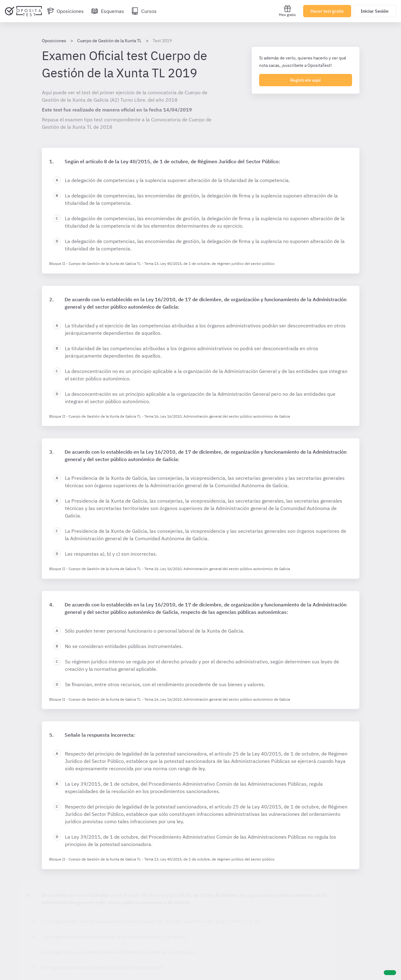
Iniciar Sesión (375, 11)
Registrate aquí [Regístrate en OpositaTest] (305, 80)
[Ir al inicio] (23, 11)
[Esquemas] (108, 11)
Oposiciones (54, 41)
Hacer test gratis (327, 11)
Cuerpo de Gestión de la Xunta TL (109, 41)
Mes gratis (287, 11)
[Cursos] (144, 11)
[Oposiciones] (65, 11)
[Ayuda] (390, 973)
